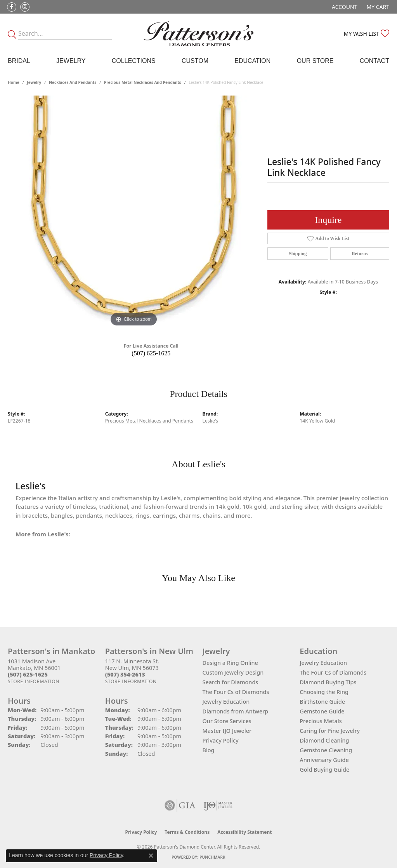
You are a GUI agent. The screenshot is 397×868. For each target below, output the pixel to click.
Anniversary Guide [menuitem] (324, 760)
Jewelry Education (226, 702)
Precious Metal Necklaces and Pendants (143, 82)
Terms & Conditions (187, 832)
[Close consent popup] (151, 856)
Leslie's (210, 421)
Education (252, 61)
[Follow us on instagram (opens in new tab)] (25, 7)
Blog (209, 750)
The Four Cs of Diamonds (236, 692)
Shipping (298, 254)
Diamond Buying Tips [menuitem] (328, 682)
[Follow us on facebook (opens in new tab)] (12, 7)
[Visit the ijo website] (218, 805)
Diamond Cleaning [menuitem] (324, 740)
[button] (344, 7)
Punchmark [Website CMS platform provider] (212, 857)
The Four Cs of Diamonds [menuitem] (333, 672)
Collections (134, 61)
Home (14, 82)
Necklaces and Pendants (73, 82)
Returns (360, 254)
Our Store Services (227, 721)
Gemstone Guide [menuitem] (322, 711)
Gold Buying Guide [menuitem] (324, 770)
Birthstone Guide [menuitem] (322, 702)
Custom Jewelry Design (233, 672)
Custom (195, 61)
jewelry (34, 82)
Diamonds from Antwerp (236, 711)
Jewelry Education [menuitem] (323, 663)
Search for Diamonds (231, 682)
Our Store (315, 61)
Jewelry (71, 61)
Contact (374, 61)
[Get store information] (34, 681)
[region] (133, 212)
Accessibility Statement (244, 832)
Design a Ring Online (230, 663)
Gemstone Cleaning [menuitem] (326, 750)
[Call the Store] (28, 674)
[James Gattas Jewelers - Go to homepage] (198, 34)
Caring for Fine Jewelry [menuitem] (330, 731)
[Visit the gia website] (180, 805)
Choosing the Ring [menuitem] (324, 692)
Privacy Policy (221, 740)
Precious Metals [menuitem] (321, 721)
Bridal (19, 61)
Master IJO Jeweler (227, 731)
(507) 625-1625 (151, 353)
